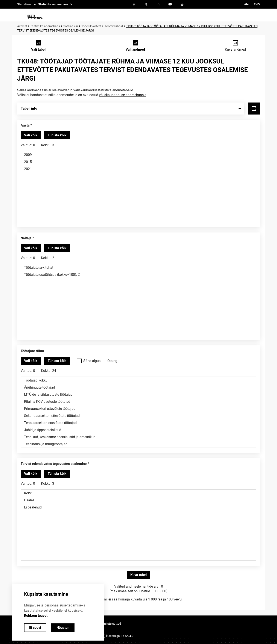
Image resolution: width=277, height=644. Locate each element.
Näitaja (26, 238)
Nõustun (63, 628)
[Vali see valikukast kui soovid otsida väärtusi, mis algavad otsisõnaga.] (79, 361)
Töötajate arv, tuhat (138, 268)
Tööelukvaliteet (91, 26)
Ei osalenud (138, 507)
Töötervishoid (114, 26)
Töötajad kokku (138, 380)
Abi (246, 4)
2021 (138, 169)
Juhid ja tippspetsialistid (138, 430)
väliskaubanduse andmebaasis (123, 95)
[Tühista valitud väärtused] (57, 135)
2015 (138, 162)
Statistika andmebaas (45, 26)
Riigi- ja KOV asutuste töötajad (138, 402)
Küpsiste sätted (110, 624)
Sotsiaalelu (71, 26)
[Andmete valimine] (135, 46)
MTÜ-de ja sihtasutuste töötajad (138, 394)
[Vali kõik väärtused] (31, 135)
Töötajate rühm (32, 351)
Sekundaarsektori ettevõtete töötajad (138, 416)
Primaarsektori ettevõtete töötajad (138, 409)
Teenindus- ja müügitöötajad (138, 444)
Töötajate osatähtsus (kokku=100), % (138, 275)
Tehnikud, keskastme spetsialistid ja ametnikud (138, 437)
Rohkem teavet (36, 616)
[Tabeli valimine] (38, 46)
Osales (138, 500)
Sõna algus (92, 361)
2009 (138, 155)
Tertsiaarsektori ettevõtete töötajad (138, 423)
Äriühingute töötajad (138, 387)
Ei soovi (35, 628)
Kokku (138, 493)
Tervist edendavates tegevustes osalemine (54, 464)
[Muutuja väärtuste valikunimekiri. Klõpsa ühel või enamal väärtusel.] (138, 187)
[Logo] (30, 15)
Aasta (25, 125)
